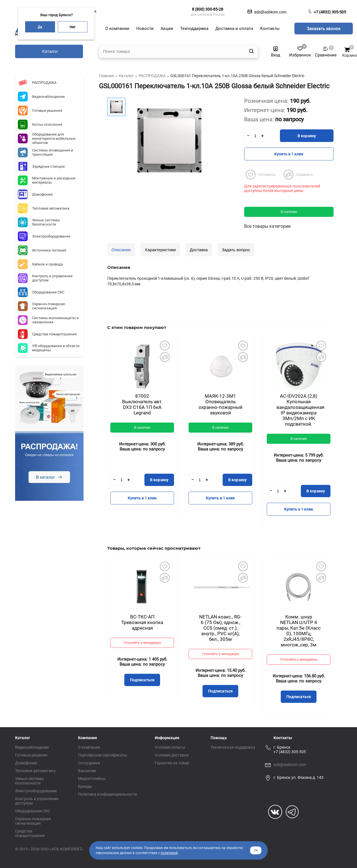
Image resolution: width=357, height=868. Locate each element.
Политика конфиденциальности (107, 794)
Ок (256, 850)
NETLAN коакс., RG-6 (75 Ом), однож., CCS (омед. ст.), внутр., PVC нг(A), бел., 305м (220, 628)
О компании (89, 747)
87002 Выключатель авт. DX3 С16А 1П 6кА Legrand (142, 404)
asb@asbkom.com (290, 765)
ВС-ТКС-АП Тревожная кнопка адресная (142, 622)
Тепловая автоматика (35, 771)
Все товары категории (267, 226)
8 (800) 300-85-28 (208, 9)
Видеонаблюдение (32, 747)
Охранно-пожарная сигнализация (33, 821)
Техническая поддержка (233, 747)
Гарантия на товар (172, 763)
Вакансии (87, 771)
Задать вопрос (236, 250)
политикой (169, 853)
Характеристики (160, 250)
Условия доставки (172, 755)
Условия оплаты (170, 747)
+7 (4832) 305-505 (330, 12)
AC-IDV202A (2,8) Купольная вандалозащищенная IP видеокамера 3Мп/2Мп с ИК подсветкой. (300, 410)
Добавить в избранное (165, 345)
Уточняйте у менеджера (142, 643)
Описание (121, 250)
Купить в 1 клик (289, 154)
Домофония (26, 763)
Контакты (283, 738)
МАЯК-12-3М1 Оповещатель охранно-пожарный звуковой (221, 404)
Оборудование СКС (33, 811)
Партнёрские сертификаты (103, 755)
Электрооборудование (36, 791)
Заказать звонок (324, 29)
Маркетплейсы (92, 779)
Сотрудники (89, 763)
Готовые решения (31, 755)
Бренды (85, 786)
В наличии (289, 212)
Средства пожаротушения (30, 833)
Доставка (199, 250)
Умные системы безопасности (29, 781)
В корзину (307, 136)
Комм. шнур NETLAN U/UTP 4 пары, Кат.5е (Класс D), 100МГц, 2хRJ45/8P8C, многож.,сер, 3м (299, 631)
